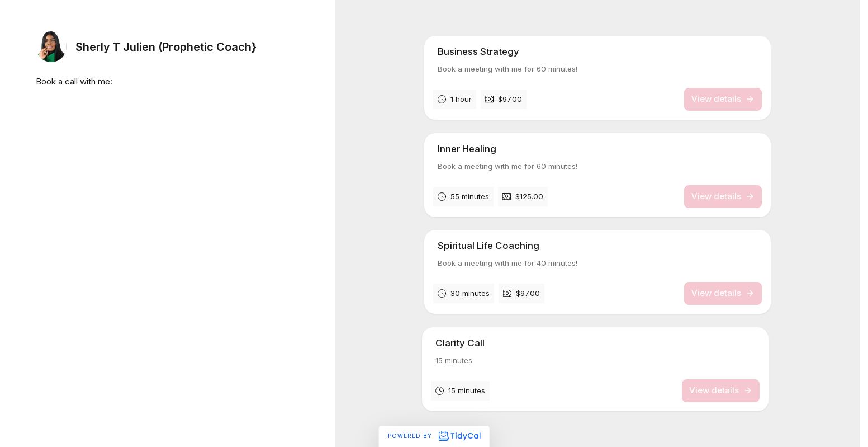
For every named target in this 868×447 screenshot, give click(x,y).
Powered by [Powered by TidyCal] (434, 436)
